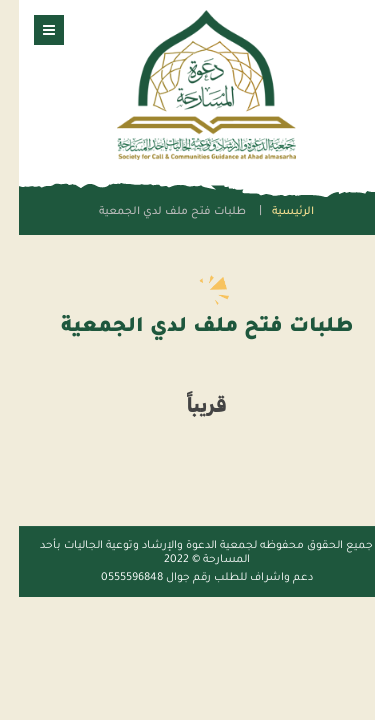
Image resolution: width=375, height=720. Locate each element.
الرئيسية (274, 212)
